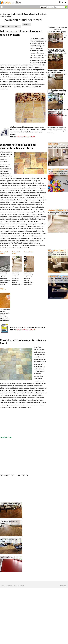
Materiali (20, 14)
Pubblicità (63, 586)
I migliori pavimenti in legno (11, 504)
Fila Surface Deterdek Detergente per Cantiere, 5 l (28, 327)
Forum (43, 7)
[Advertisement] (20, 12)
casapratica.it (11, 14)
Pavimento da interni (31, 14)
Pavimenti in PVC (7, 557)
